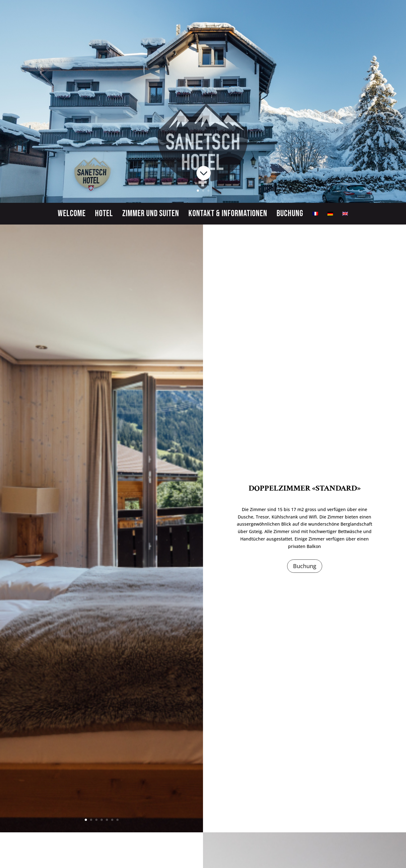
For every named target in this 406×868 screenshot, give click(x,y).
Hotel (104, 215)
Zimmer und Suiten (151, 215)
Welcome (72, 215)
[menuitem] (315, 215)
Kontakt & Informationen (228, 215)
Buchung (290, 215)
